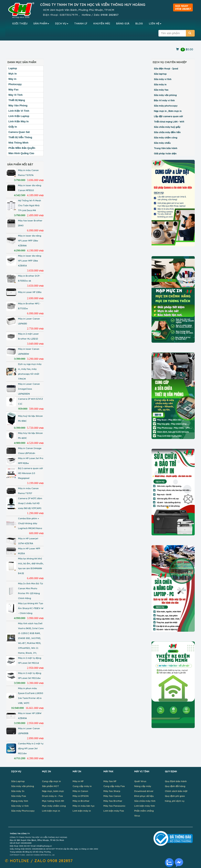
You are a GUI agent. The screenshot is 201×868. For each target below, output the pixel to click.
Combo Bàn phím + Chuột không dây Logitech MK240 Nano (30, 523)
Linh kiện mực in (51, 811)
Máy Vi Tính (16, 95)
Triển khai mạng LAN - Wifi (169, 122)
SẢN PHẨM (41, 23)
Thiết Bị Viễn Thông (20, 137)
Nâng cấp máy (143, 786)
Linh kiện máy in (82, 811)
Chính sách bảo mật (176, 791)
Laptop (13, 68)
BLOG (139, 23)
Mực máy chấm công (54, 806)
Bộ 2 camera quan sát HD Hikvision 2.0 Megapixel (31, 473)
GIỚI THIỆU (20, 23)
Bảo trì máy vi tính (164, 100)
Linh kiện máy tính (145, 806)
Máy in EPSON (81, 796)
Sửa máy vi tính (163, 79)
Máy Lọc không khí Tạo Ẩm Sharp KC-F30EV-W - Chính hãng (31, 608)
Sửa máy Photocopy (23, 811)
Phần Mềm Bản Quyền (22, 148)
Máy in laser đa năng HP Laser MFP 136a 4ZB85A (30, 261)
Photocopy (15, 84)
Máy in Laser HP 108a (30, 292)
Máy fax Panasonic (114, 806)
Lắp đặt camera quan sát (168, 116)
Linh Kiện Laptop (19, 116)
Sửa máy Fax (19, 796)
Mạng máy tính (20, 801)
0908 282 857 (25, 846)
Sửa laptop (160, 74)
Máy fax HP (110, 781)
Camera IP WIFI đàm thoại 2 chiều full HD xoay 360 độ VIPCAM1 (30, 503)
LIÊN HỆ (155, 23)
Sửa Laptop (18, 781)
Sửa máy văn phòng (165, 95)
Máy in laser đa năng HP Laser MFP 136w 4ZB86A (30, 241)
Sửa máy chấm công (166, 138)
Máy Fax (13, 90)
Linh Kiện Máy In (19, 121)
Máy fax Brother (113, 801)
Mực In (13, 74)
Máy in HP (78, 781)
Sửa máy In (18, 791)
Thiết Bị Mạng (17, 100)
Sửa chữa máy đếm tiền (167, 132)
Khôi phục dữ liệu (144, 796)
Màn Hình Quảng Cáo (21, 153)
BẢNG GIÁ (123, 23)
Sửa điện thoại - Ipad (166, 69)
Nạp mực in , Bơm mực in (168, 111)
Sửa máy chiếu (162, 143)
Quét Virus (140, 781)
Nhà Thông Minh (18, 143)
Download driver (144, 791)
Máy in (12, 79)
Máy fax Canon (112, 796)
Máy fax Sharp (112, 791)
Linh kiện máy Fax (114, 811)
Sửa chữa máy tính (145, 801)
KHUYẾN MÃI (102, 23)
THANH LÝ (81, 23)
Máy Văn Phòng (18, 105)
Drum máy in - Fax (53, 796)
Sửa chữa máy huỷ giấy (167, 127)
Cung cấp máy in (82, 786)
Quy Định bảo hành (176, 781)
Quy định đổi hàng (175, 786)
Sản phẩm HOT (50, 786)
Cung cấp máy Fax (114, 786)
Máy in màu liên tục (84, 806)
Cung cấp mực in (51, 781)
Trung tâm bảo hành (166, 148)
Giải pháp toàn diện (165, 153)
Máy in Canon (80, 791)
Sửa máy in (160, 84)
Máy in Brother (81, 801)
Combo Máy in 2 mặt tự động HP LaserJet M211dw (31, 748)
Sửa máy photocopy (166, 106)
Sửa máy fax (161, 90)
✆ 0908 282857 (39, 861)
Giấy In (13, 127)
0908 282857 (110, 15)
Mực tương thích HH (53, 801)
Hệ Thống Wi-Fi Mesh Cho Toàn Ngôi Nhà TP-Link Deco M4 (30, 205)
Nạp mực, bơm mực (53, 791)
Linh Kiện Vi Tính (19, 111)
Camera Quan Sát (19, 132)
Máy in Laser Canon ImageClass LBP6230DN (29, 389)
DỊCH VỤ (62, 23)
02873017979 (69, 15)
